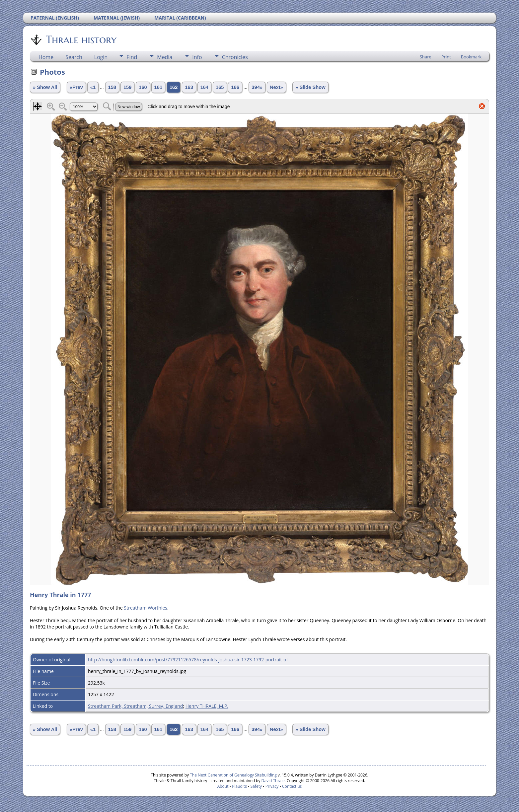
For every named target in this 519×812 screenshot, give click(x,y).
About (223, 786)
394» (257, 87)
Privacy (272, 786)
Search (74, 57)
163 (189, 87)
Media (165, 57)
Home (46, 57)
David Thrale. (273, 781)
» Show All (45, 87)
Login (101, 57)
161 (158, 87)
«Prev (76, 87)
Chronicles (235, 57)
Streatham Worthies (146, 608)
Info (197, 57)
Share (426, 57)
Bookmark (471, 57)
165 (220, 87)
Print (446, 57)
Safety (256, 786)
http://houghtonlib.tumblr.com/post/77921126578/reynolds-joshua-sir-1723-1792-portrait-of (188, 660)
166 (235, 87)
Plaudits (239, 786)
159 (127, 87)
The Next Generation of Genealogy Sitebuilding (233, 775)
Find (132, 57)
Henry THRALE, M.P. (207, 706)
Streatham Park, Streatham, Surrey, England (135, 706)
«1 (93, 87)
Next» (276, 87)
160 (143, 87)
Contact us (292, 786)
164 (204, 87)
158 (112, 87)
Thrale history (81, 39)
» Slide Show (310, 87)
